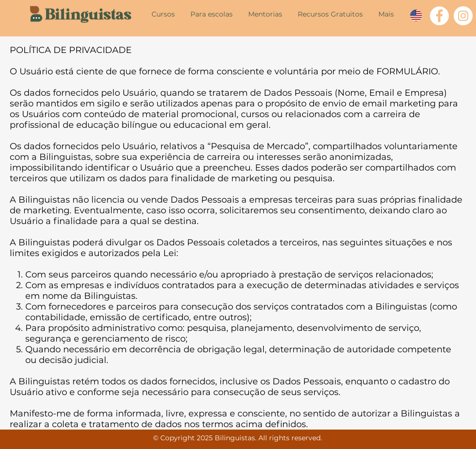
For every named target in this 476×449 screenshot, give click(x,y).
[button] (164, 14)
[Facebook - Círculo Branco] (439, 16)
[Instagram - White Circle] (463, 16)
